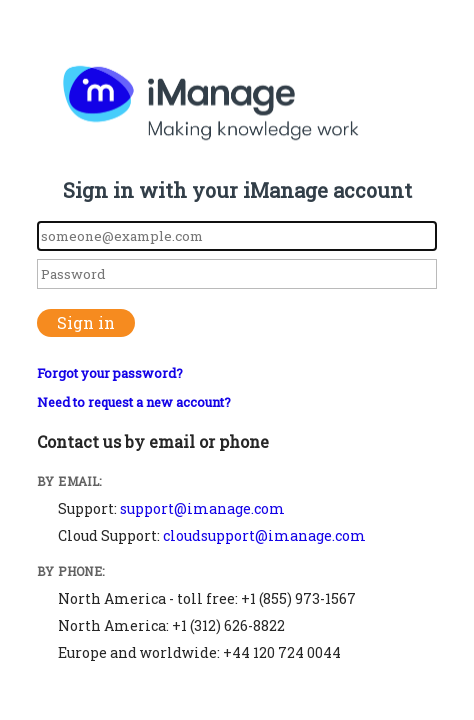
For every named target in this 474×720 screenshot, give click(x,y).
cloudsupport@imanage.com (264, 535)
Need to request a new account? (134, 402)
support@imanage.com (202, 508)
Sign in (86, 322)
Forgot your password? (110, 373)
